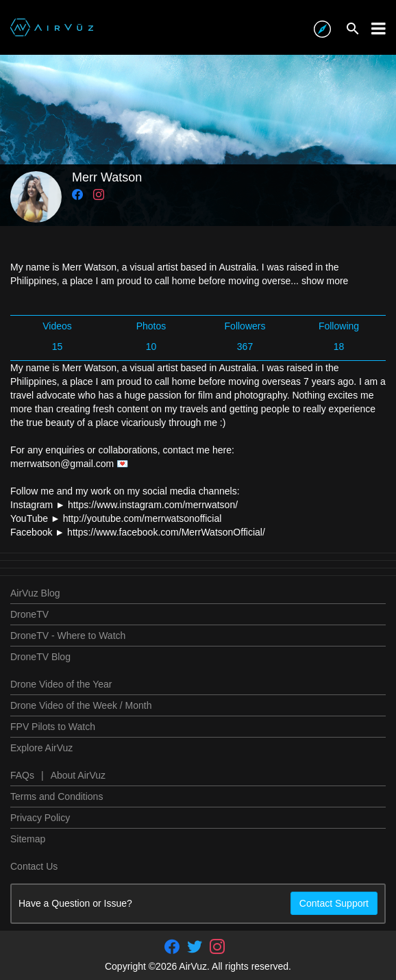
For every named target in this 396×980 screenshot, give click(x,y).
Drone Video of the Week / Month (81, 705)
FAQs (22, 775)
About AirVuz (78, 775)
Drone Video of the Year (61, 684)
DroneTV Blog (40, 657)
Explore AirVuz (41, 748)
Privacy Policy (40, 818)
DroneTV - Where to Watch (68, 636)
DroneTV (29, 614)
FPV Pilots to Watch (53, 727)
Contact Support (334, 903)
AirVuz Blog (35, 593)
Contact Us (34, 866)
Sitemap (28, 839)
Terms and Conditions (57, 796)
